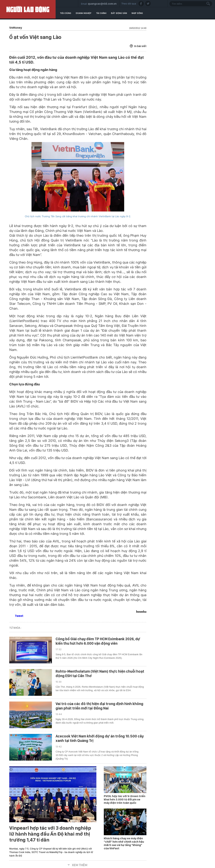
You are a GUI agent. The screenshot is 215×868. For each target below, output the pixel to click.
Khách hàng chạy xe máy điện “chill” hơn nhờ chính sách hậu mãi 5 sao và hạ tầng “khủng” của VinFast (124, 843)
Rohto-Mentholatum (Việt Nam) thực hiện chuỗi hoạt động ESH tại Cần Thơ (100, 674)
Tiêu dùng (66, 13)
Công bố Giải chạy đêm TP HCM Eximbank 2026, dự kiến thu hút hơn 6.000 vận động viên (98, 641)
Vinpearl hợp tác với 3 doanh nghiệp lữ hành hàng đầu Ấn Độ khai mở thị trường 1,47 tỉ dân (50, 834)
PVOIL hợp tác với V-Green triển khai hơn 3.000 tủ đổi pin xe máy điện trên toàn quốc (125, 799)
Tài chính (101, 13)
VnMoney (16, 28)
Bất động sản (119, 13)
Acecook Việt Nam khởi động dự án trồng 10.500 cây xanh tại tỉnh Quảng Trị (100, 738)
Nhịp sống (137, 13)
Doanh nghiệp (84, 13)
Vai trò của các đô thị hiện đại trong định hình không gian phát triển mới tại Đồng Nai (99, 706)
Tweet (19, 616)
